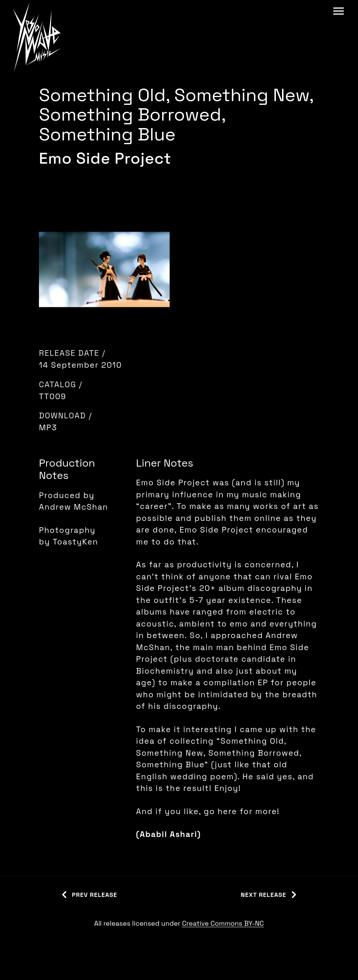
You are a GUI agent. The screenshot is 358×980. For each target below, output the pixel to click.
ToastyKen (75, 542)
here (229, 811)
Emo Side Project (105, 158)
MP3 (48, 427)
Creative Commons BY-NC (223, 923)
